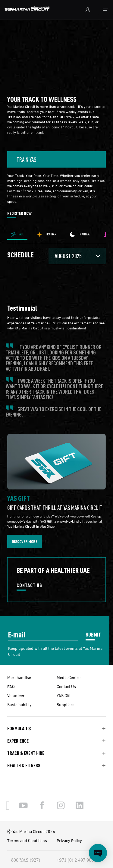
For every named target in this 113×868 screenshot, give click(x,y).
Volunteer (16, 695)
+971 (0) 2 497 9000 (77, 860)
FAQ (11, 686)
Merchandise (19, 677)
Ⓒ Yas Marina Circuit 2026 (31, 831)
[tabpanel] (56, 297)
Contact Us (66, 686)
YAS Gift (64, 695)
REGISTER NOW (19, 213)
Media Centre (69, 677)
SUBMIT (93, 634)
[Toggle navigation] (105, 10)
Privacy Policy (69, 840)
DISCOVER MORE (25, 541)
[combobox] (56, 159)
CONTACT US (29, 586)
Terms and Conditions (27, 840)
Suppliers (66, 704)
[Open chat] (98, 853)
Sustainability (19, 704)
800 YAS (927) (26, 860)
